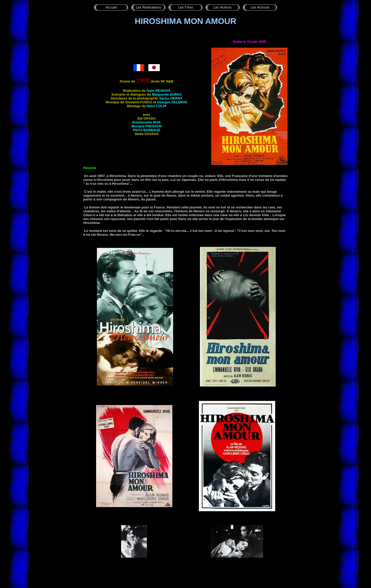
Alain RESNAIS (158, 91)
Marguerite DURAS (167, 94)
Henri (157, 106)
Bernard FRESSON (147, 126)
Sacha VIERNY (171, 98)
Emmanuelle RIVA (147, 122)
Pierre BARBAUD (147, 130)
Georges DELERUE (172, 102)
